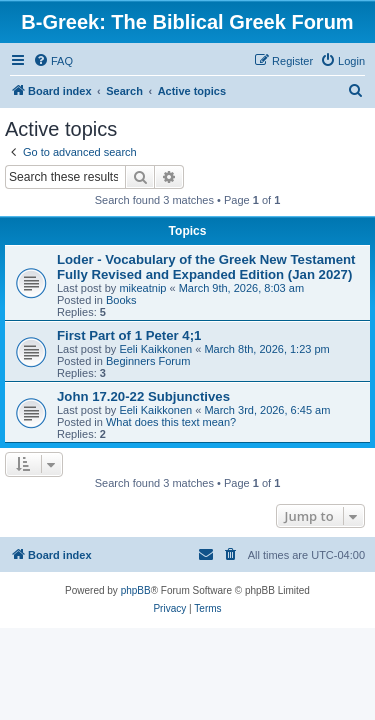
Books (121, 300)
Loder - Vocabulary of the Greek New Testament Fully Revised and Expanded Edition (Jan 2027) (206, 267)
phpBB (136, 590)
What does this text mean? (171, 422)
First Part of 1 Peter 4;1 (129, 335)
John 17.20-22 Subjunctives (143, 396)
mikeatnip (142, 288)
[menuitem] (53, 61)
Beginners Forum (148, 361)
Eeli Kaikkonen (155, 349)
